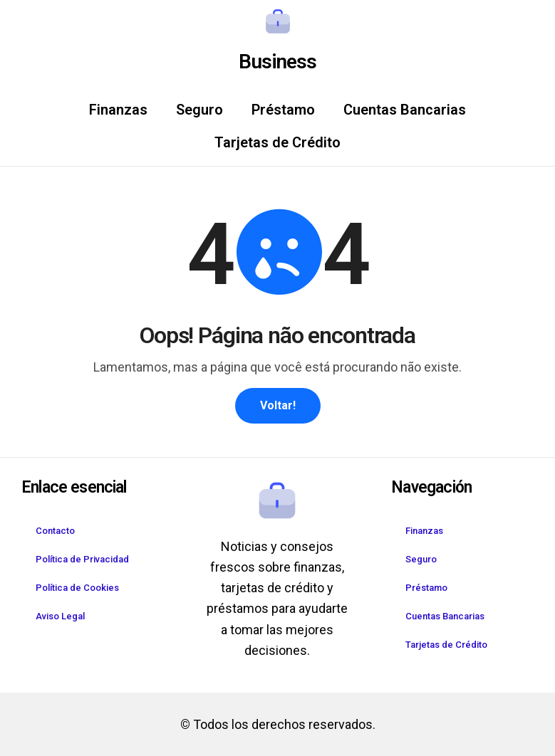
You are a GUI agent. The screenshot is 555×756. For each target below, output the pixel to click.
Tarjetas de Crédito (277, 142)
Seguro (199, 110)
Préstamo (283, 110)
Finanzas (118, 110)
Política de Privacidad (82, 559)
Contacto (55, 531)
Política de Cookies (77, 588)
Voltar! (278, 405)
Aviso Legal (60, 616)
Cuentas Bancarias (405, 110)
